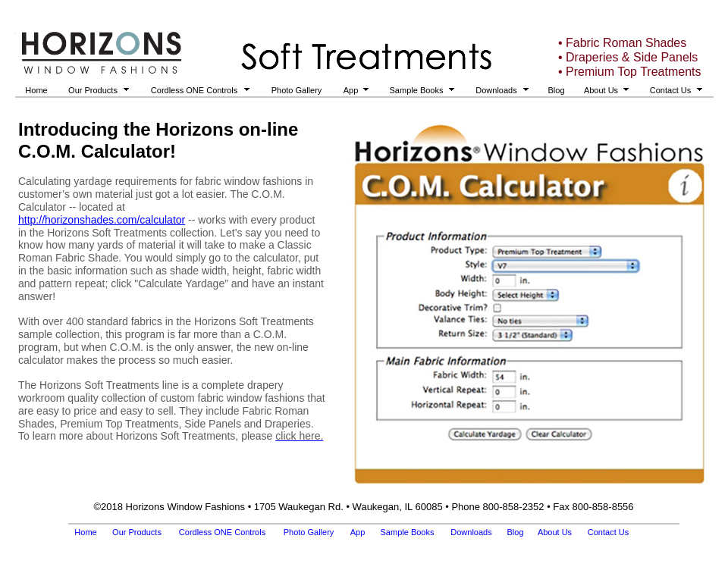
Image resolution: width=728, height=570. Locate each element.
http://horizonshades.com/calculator (102, 220)
